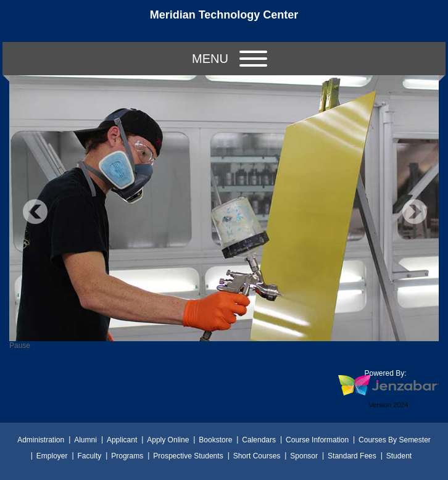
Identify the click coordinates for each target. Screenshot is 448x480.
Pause (20, 346)
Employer (52, 456)
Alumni (85, 440)
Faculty (90, 456)
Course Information (317, 440)
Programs (127, 456)
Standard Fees (352, 456)
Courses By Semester (395, 440)
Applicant (122, 440)
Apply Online (168, 440)
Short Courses (257, 456)
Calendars (259, 440)
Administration (41, 440)
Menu (230, 59)
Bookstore (215, 440)
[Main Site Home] (224, 21)
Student (399, 456)
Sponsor (304, 456)
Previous (35, 212)
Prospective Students (188, 456)
